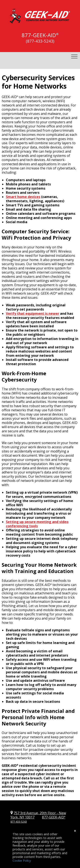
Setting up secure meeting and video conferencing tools (37, 524)
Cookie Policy (22, 861)
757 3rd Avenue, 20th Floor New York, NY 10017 (38, 815)
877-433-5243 (19, 822)
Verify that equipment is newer (33, 313)
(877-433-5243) (40, 41)
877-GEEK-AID (39, 35)
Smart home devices (23, 197)
